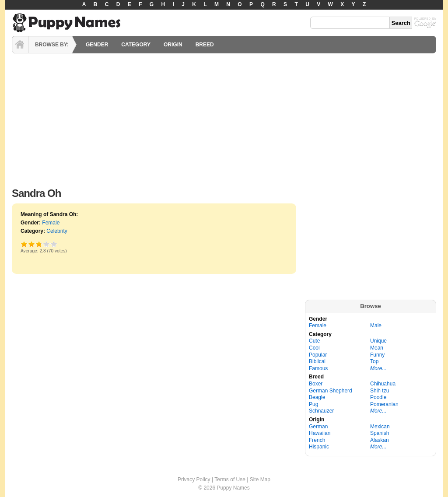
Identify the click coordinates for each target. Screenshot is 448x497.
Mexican (380, 427)
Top (374, 361)
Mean (377, 348)
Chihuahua (383, 384)
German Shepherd (331, 391)
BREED (205, 45)
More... (378, 368)
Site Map (260, 479)
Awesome (54, 244)
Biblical (317, 361)
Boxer (316, 384)
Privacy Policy (194, 479)
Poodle (378, 397)
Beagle (317, 397)
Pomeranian (384, 404)
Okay (32, 244)
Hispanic (319, 447)
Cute (314, 341)
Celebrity (57, 231)
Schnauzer (321, 411)
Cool (314, 348)
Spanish (380, 433)
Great (47, 244)
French (317, 440)
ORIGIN (173, 45)
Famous (318, 368)
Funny (377, 355)
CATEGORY (136, 45)
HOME (20, 45)
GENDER (97, 45)
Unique (378, 341)
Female (51, 223)
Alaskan (380, 440)
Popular (318, 355)
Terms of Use (230, 479)
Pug (313, 404)
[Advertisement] (224, 118)
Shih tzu (380, 391)
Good (38, 244)
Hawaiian (320, 433)
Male (376, 325)
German (318, 427)
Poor (24, 244)
